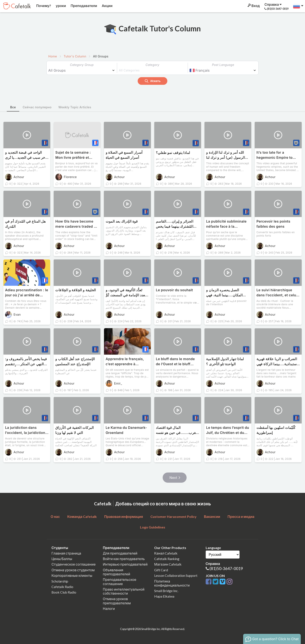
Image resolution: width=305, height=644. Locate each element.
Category (152, 65)
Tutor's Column (75, 56)
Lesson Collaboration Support (176, 575)
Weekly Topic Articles (75, 107)
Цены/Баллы (62, 559)
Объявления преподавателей (117, 572)
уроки (60, 6)
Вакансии (212, 516)
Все (13, 107)
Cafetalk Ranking (167, 559)
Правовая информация (124, 516)
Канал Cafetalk (166, 553)
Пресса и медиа (241, 516)
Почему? (43, 6)
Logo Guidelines (153, 527)
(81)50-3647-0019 (226, 568)
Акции (107, 6)
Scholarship (60, 581)
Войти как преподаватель (124, 559)
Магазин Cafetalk (168, 564)
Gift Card (161, 570)
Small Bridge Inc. (166, 591)
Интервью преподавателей (125, 564)
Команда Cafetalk (82, 516)
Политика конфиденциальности (172, 583)
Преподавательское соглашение (120, 581)
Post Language (223, 65)
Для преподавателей (120, 553)
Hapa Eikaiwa (164, 596)
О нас (55, 516)
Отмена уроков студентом (73, 570)
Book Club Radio (64, 592)
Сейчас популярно (37, 107)
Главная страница (66, 553)
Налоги (109, 608)
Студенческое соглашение (73, 564)
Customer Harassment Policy (173, 516)
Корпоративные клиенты (72, 575)
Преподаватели (83, 6)
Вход (253, 6)
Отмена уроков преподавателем (117, 601)
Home (53, 56)
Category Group (82, 65)
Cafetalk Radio (62, 587)
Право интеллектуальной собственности (124, 591)
